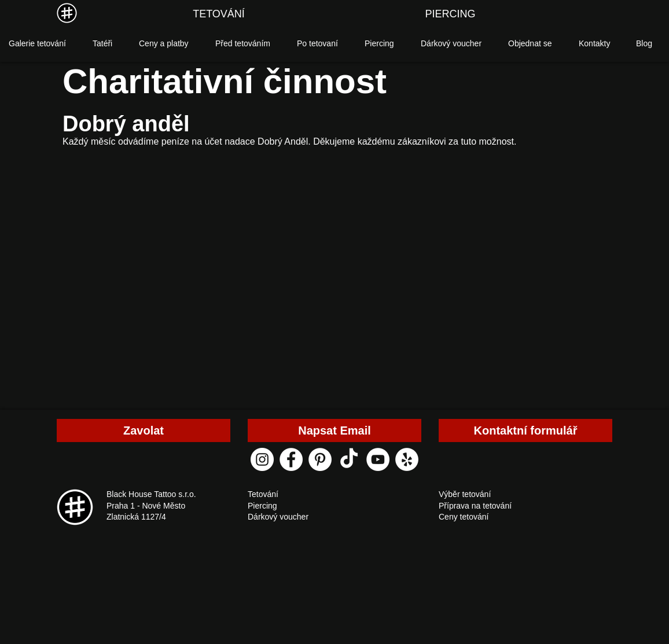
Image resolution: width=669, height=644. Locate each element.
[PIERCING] (450, 14)
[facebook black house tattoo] (291, 459)
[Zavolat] (144, 430)
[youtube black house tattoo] (378, 459)
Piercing (262, 506)
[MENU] (67, 13)
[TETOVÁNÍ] (219, 14)
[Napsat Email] (334, 430)
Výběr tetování (465, 494)
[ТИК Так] (349, 459)
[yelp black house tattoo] (407, 459)
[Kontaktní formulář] (525, 430)
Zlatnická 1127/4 (136, 517)
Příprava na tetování (475, 506)
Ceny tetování (464, 517)
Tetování (263, 494)
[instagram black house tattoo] (262, 459)
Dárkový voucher (278, 517)
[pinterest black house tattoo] (320, 459)
